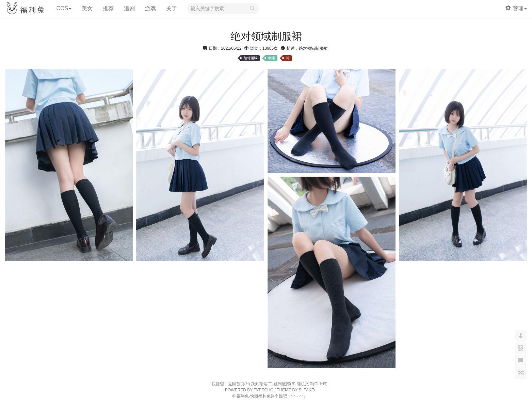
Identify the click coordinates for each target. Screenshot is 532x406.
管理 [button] (516, 8)
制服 (272, 58)
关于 (172, 8)
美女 (87, 8)
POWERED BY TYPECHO (249, 390)
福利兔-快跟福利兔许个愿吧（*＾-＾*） (272, 396)
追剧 (129, 8)
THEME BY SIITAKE (295, 390)
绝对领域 (251, 58)
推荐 (108, 8)
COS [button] (64, 8)
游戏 (150, 8)
